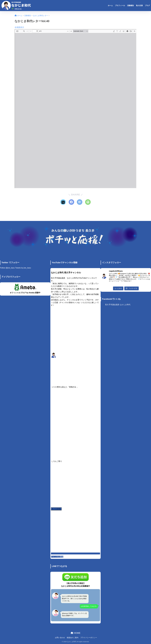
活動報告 (131, 5)
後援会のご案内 (73, 638)
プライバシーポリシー (89, 638)
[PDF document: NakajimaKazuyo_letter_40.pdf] (75, 109)
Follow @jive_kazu (7, 268)
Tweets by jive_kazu (23, 268)
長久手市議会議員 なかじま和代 (118, 305)
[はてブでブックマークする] (80, 202)
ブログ (147, 5)
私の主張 (139, 5)
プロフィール (120, 5)
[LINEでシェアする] (88, 202)
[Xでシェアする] (63, 202)
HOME (76, 633)
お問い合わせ (60, 638)
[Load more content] (56, 509)
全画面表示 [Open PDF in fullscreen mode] (19, 27)
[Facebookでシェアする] (71, 202)
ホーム (110, 5)
